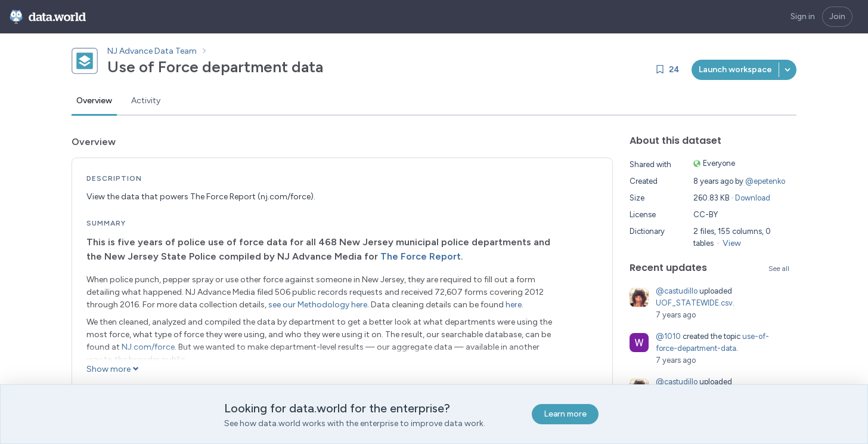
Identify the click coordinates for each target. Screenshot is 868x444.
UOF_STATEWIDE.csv (694, 303)
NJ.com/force (148, 347)
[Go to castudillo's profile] (639, 297)
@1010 (668, 336)
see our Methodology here (318, 305)
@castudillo (677, 291)
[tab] (94, 101)
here (514, 305)
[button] (788, 70)
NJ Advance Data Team (152, 51)
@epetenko (765, 181)
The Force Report (421, 256)
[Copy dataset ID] (334, 67)
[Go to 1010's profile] (639, 343)
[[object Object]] (735, 70)
